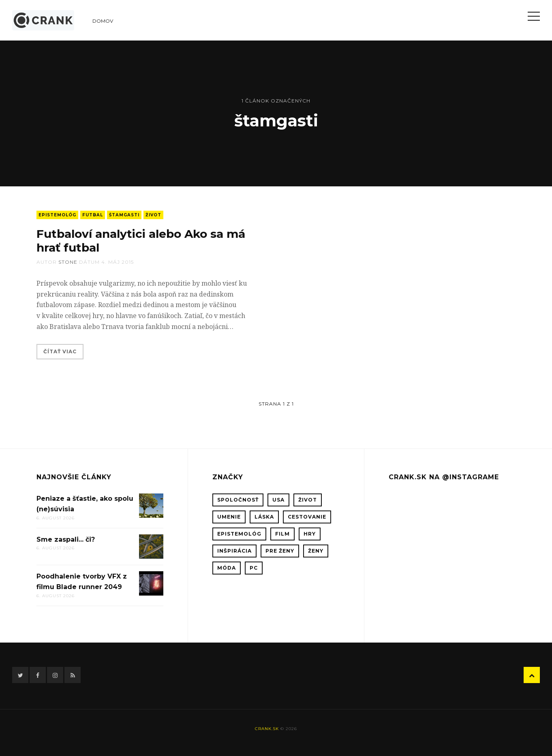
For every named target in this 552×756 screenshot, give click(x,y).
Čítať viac (60, 351)
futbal (93, 215)
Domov (103, 21)
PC (254, 568)
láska (264, 517)
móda (227, 568)
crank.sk (267, 729)
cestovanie (307, 517)
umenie (229, 517)
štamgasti (124, 215)
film (282, 534)
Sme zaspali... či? (66, 539)
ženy (316, 551)
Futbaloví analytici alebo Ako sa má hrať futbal (141, 241)
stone (68, 262)
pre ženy (280, 551)
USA (278, 500)
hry (310, 534)
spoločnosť (238, 500)
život (153, 215)
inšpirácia (234, 551)
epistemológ (57, 215)
